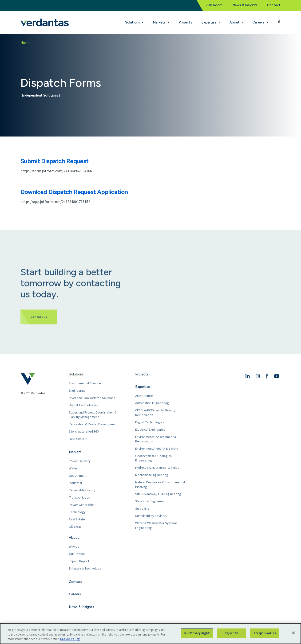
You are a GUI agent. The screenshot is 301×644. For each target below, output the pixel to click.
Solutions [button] (133, 22)
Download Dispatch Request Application (74, 192)
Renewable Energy (82, 490)
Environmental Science (85, 383)
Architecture (144, 396)
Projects (185, 22)
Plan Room (214, 5)
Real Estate (77, 519)
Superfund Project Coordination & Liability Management (93, 415)
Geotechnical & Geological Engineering (154, 458)
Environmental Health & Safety (157, 449)
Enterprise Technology (85, 568)
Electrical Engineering (150, 430)
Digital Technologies (83, 405)
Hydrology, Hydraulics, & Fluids (157, 468)
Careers (75, 594)
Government (78, 476)
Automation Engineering (152, 403)
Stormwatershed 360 (84, 431)
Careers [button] (259, 22)
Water (73, 468)
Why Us (74, 547)
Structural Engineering (151, 501)
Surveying (142, 509)
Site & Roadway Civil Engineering (158, 494)
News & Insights (245, 5)
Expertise (143, 387)
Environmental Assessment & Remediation (156, 439)
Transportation (79, 498)
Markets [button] (160, 22)
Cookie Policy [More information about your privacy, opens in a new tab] (70, 639)
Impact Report (79, 561)
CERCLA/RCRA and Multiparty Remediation (155, 413)
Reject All (232, 633)
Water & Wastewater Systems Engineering (156, 525)
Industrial (75, 483)
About (74, 538)
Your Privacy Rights (197, 633)
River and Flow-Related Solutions (92, 398)
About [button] (235, 22)
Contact (274, 5)
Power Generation (82, 505)
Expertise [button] (209, 22)
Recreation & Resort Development (93, 424)
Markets (75, 452)
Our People (77, 554)
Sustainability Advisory (151, 516)
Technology (77, 512)
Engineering (77, 391)
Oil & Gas (75, 527)
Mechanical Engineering (152, 475)
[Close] (293, 633)
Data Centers (78, 439)
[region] (150, 634)
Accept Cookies (265, 633)
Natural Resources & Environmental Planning (160, 485)
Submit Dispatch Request (54, 161)
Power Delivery (80, 461)
